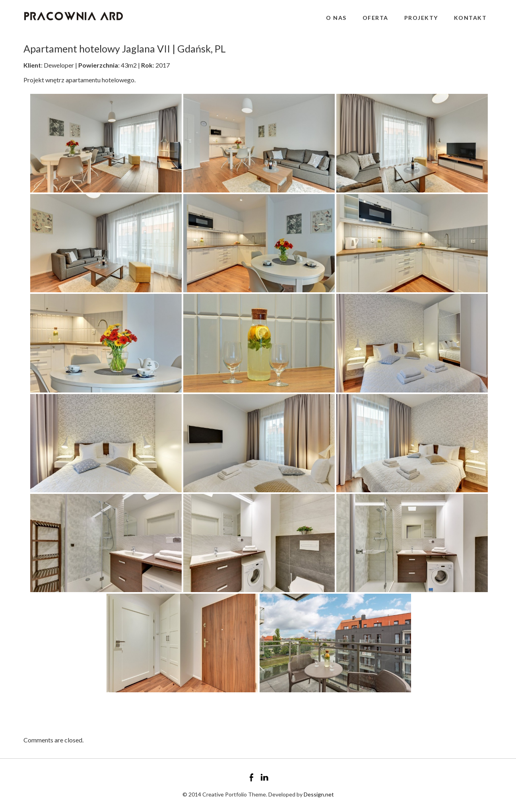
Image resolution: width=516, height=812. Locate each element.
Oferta (375, 18)
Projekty (421, 18)
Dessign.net (319, 794)
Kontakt (470, 18)
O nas (336, 18)
